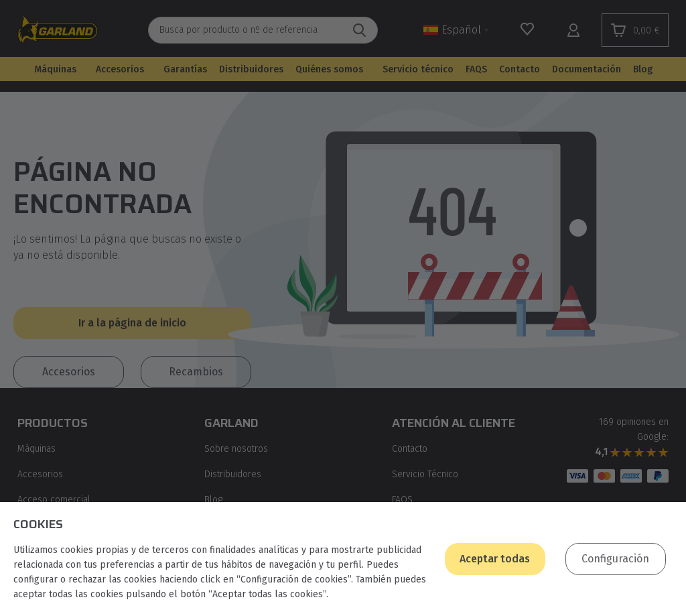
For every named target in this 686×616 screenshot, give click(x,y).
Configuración (615, 559)
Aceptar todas (495, 559)
